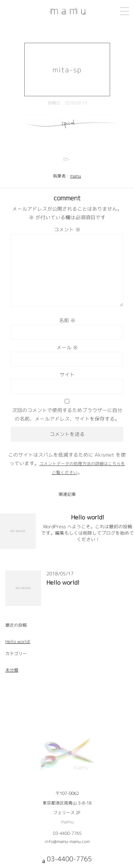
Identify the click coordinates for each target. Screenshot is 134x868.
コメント (67, 229)
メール (67, 347)
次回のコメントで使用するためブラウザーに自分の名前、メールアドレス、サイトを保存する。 (67, 414)
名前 (67, 320)
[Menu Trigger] (125, 11)
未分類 (12, 670)
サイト (67, 374)
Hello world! (88, 517)
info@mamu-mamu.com (67, 841)
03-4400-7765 (67, 833)
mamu (76, 176)
